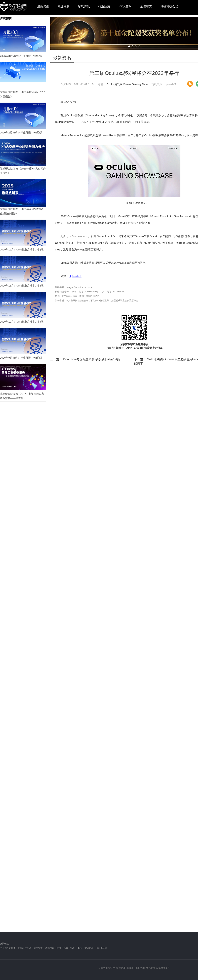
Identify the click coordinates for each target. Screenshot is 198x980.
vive (72, 948)
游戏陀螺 (50, 948)
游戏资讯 (84, 6)
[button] (129, 46)
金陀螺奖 (146, 6)
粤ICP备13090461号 (158, 968)
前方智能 (38, 948)
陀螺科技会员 (169, 6)
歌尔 (59, 948)
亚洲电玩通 (102, 948)
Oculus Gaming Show (136, 84)
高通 (66, 948)
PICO (79, 948)
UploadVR (75, 276)
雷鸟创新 (89, 948)
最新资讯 (43, 6)
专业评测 (63, 6)
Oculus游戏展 (115, 84)
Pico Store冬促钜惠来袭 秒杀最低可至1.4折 (85, 359)
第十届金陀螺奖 (8, 948)
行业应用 (104, 6)
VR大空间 (125, 6)
